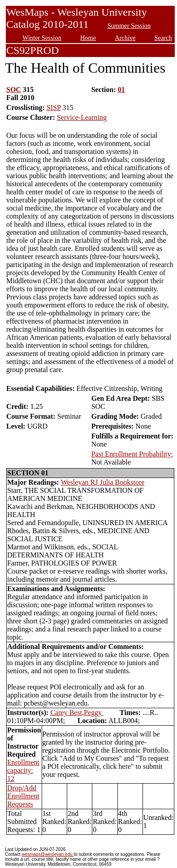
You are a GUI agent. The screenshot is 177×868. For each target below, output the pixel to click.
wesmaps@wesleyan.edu (47, 854)
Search (163, 38)
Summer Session (129, 26)
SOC (14, 90)
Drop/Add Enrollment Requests (23, 796)
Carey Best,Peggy (77, 712)
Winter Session (42, 38)
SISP (54, 107)
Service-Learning (82, 117)
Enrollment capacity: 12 (23, 770)
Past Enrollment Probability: (132, 454)
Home (88, 38)
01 (121, 90)
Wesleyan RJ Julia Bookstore (103, 482)
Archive (125, 38)
